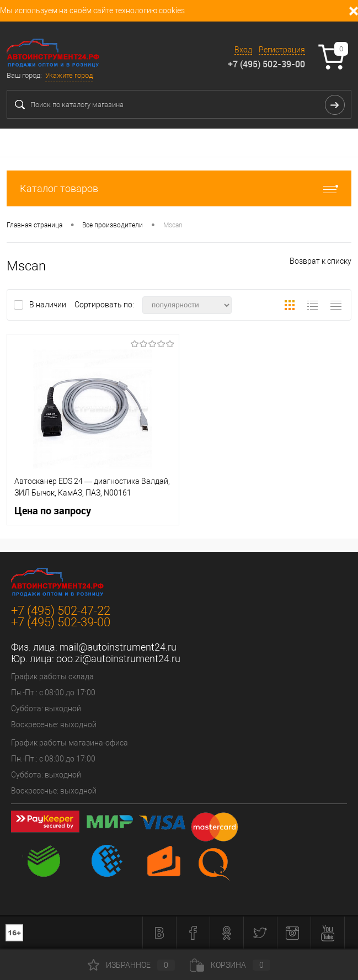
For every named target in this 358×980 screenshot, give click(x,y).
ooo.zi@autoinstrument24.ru (118, 659)
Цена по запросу (53, 511)
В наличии (49, 305)
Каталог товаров (179, 188)
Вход (243, 50)
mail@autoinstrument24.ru (118, 647)
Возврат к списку (320, 261)
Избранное (131, 965)
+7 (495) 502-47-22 (61, 611)
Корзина (230, 965)
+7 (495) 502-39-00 (266, 64)
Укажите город (69, 75)
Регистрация (282, 50)
